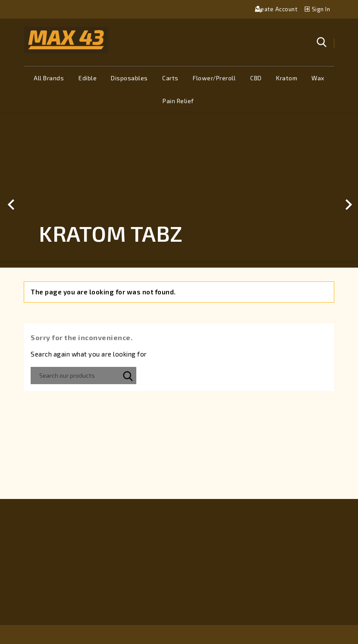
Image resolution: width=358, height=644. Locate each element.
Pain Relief (178, 101)
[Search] (83, 376)
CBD (256, 78)
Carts (170, 78)
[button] (27, 188)
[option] (179, 188)
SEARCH (128, 376)
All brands (49, 78)
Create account (277, 9)
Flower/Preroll (214, 78)
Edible (88, 78)
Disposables (129, 78)
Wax (318, 78)
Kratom (287, 78)
